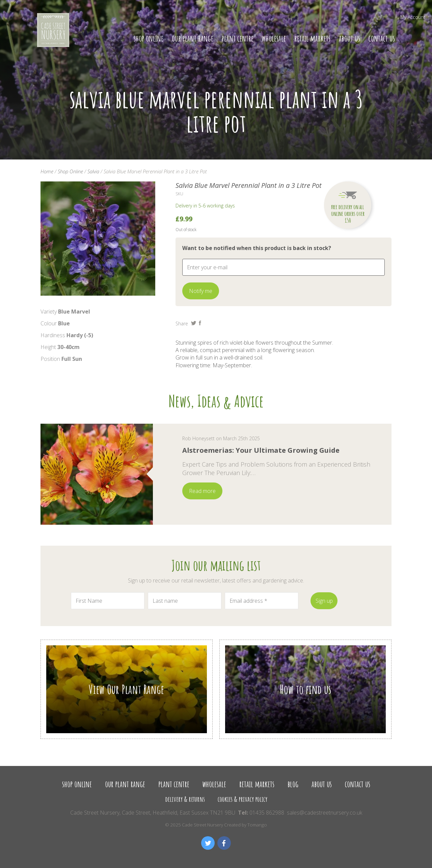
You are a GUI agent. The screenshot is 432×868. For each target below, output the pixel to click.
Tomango (257, 825)
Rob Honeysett (198, 438)
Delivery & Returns (185, 799)
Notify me (201, 291)
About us (349, 38)
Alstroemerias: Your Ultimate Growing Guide (261, 450)
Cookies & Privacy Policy (242, 799)
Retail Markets (312, 38)
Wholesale (274, 38)
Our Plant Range (193, 38)
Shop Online (148, 38)
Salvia (93, 171)
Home (47, 171)
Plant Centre (238, 38)
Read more (202, 491)
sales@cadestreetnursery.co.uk (325, 813)
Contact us (382, 38)
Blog (293, 784)
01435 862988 (267, 813)
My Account (413, 17)
